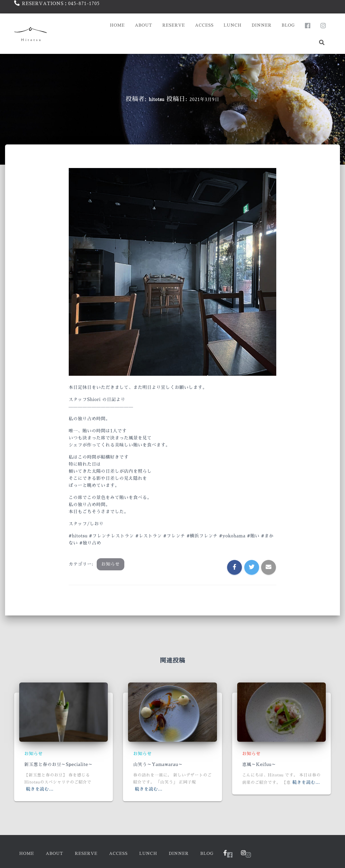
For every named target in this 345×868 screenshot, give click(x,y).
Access (204, 25)
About (144, 25)
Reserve (174, 25)
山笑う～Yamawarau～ (158, 764)
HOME (117, 25)
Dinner (262, 25)
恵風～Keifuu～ (259, 764)
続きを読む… (40, 789)
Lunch (233, 25)
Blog (288, 25)
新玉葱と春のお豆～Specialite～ (58, 764)
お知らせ (111, 564)
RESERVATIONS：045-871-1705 (61, 4)
